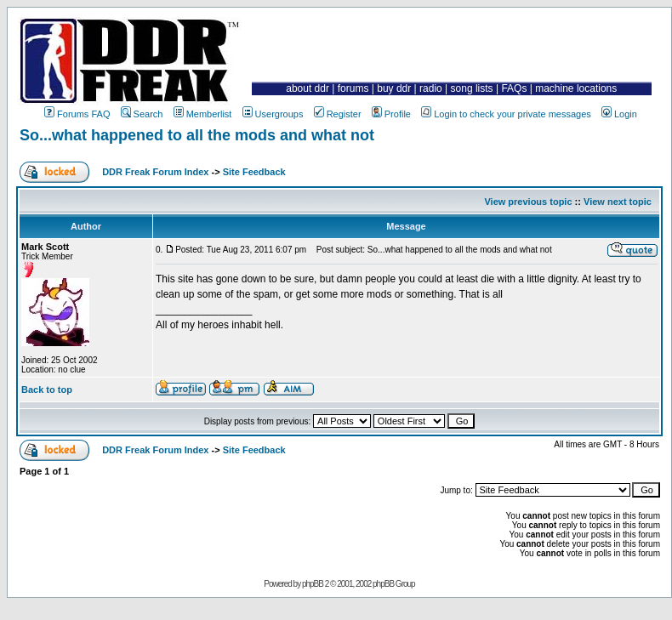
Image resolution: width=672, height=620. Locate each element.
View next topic (618, 202)
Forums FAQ (77, 114)
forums (353, 88)
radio (431, 88)
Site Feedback (254, 172)
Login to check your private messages (506, 114)
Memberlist (203, 114)
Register (338, 114)
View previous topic (528, 202)
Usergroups (273, 114)
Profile (391, 114)
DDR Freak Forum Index (155, 172)
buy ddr (394, 88)
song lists (472, 88)
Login (619, 114)
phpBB (313, 584)
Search (142, 114)
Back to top (47, 390)
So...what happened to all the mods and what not (197, 135)
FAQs (514, 88)
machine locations (576, 88)
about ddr (308, 88)
